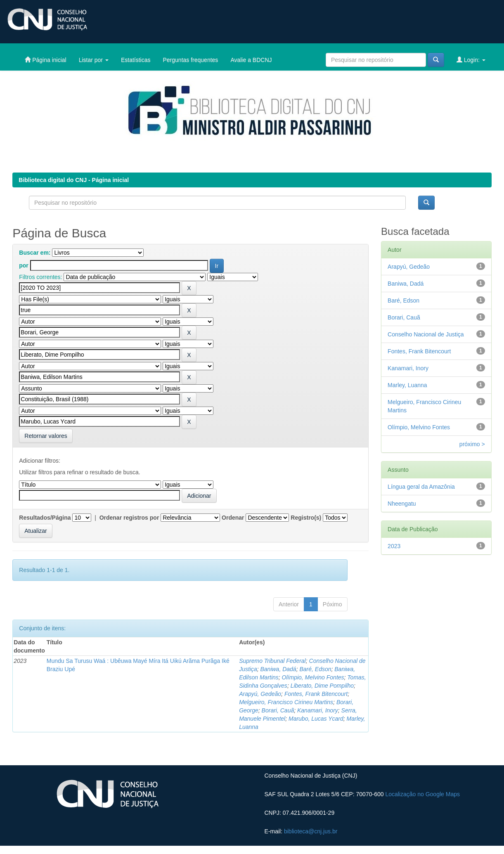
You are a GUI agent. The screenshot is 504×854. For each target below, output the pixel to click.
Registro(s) (306, 518)
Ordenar (233, 518)
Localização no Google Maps (422, 794)
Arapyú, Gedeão (260, 694)
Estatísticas (136, 60)
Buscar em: (35, 253)
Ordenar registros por (129, 518)
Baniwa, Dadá (278, 669)
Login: (471, 60)
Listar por (94, 60)
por (24, 265)
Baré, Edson (315, 669)
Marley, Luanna (407, 385)
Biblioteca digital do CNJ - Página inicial (74, 180)
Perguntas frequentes (191, 60)
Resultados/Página (45, 518)
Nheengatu (402, 504)
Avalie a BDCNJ (251, 60)
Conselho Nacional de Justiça (426, 334)
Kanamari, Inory (318, 710)
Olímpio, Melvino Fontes (313, 677)
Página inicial (45, 60)
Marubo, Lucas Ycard (316, 719)
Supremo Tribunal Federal (272, 661)
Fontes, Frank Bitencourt (316, 694)
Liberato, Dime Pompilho (322, 686)
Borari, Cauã (278, 710)
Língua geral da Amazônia (421, 487)
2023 (394, 546)
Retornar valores (46, 436)
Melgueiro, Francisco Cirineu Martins (286, 702)
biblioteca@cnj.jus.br (311, 831)
